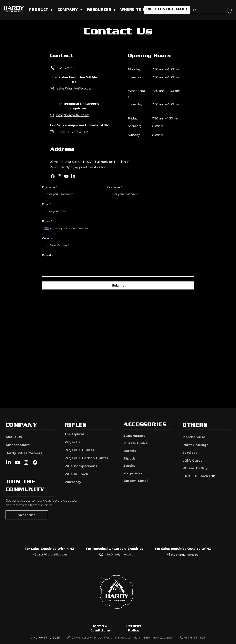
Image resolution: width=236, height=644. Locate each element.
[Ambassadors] (18, 445)
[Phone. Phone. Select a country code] (48, 228)
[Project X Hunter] (88, 450)
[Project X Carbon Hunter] (89, 458)
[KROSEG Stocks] (197, 476)
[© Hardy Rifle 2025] (45, 637)
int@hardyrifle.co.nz (72, 132)
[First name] (71, 194)
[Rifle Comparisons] (85, 466)
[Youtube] (66, 176)
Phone (47, 221)
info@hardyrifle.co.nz (72, 115)
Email (46, 204)
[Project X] (85, 442)
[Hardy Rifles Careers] (29, 453)
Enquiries (49, 256)
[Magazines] (138, 473)
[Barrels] (137, 451)
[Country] (117, 245)
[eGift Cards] (197, 460)
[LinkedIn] (73, 176)
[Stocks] (135, 466)
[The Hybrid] (78, 434)
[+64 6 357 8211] (191, 637)
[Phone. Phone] (122, 228)
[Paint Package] (199, 445)
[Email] (117, 211)
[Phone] (53, 68)
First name (50, 187)
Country (47, 238)
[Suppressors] (141, 436)
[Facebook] (53, 176)
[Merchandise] (199, 437)
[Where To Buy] (199, 468)
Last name (115, 187)
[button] (41, 10)
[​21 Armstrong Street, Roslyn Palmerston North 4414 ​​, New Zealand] (119, 637)
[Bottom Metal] (142, 481)
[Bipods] (135, 458)
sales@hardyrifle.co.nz (74, 88)
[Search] (207, 10)
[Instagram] (60, 176)
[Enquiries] (118, 268)
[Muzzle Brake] (142, 443)
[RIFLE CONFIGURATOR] (167, 10)
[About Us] (17, 437)
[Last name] (149, 194)
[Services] (198, 453)
